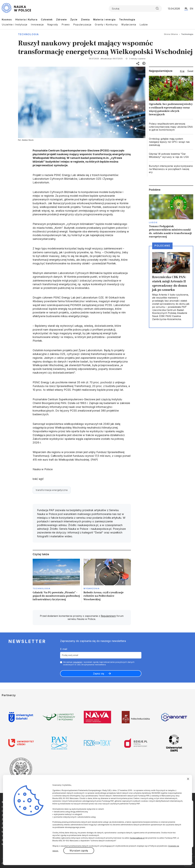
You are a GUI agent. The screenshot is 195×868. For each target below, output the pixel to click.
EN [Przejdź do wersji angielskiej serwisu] (192, 9)
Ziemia (85, 20)
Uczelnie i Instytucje (15, 25)
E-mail (64, 649)
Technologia (127, 20)
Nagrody (53, 25)
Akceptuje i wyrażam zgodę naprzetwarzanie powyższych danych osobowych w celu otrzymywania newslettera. (99, 663)
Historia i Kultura (26, 20)
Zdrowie (61, 20)
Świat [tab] (190, 71)
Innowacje (37, 25)
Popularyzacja (82, 25)
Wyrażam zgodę (79, 851)
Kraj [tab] (182, 71)
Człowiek (47, 20)
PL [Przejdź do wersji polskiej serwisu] (186, 8)
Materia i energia (104, 20)
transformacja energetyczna (52, 490)
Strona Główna (171, 34)
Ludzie (144, 25)
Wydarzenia (129, 25)
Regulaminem (108, 616)
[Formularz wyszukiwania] (135, 9)
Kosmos (7, 20)
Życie (74, 20)
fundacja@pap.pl (137, 838)
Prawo (66, 25)
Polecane (162, 246)
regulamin (78, 662)
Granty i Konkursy (106, 25)
